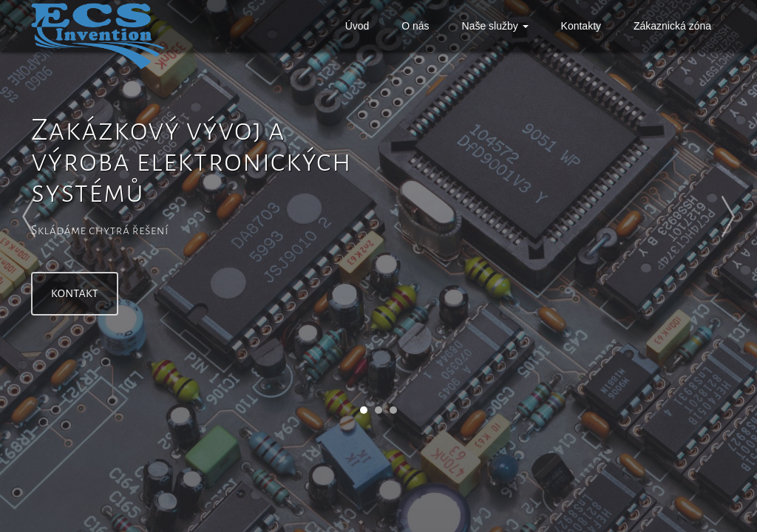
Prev (52, 216)
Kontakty (581, 26)
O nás (415, 26)
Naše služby (495, 26)
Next (705, 216)
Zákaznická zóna (672, 26)
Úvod (357, 26)
